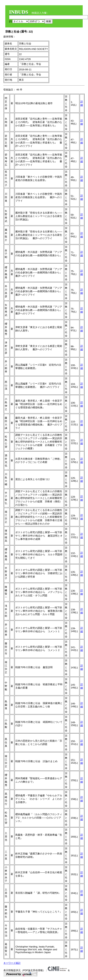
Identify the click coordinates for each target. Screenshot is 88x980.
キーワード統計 (12, 963)
